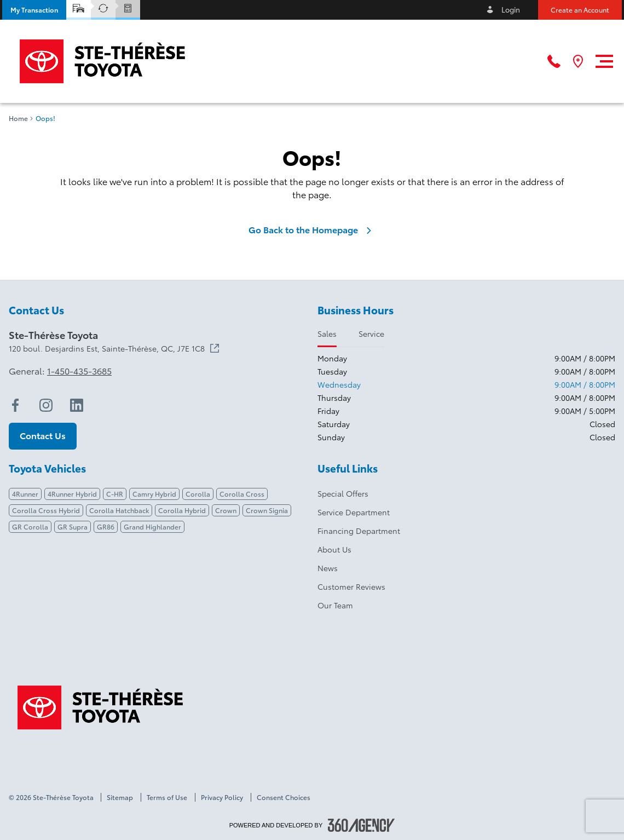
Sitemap (120, 797)
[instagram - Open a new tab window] (46, 405)
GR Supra (73, 527)
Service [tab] (371, 333)
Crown (226, 510)
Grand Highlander (152, 527)
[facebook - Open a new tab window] (15, 405)
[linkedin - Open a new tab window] (77, 405)
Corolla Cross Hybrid (46, 510)
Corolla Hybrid (182, 510)
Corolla (198, 494)
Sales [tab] (327, 333)
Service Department (354, 512)
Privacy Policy (222, 797)
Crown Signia (267, 510)
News (328, 568)
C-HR (115, 494)
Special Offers (343, 493)
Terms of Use (167, 797)
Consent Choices (284, 797)
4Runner (25, 494)
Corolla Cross (242, 494)
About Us (334, 549)
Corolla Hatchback (119, 510)
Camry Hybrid (154, 494)
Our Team (335, 605)
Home (18, 118)
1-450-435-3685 (79, 371)
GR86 (106, 527)
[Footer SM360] (361, 825)
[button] (34, 10)
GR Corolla (30, 527)
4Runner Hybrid (72, 494)
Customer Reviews (351, 586)
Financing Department (359, 531)
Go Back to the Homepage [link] (312, 229)
